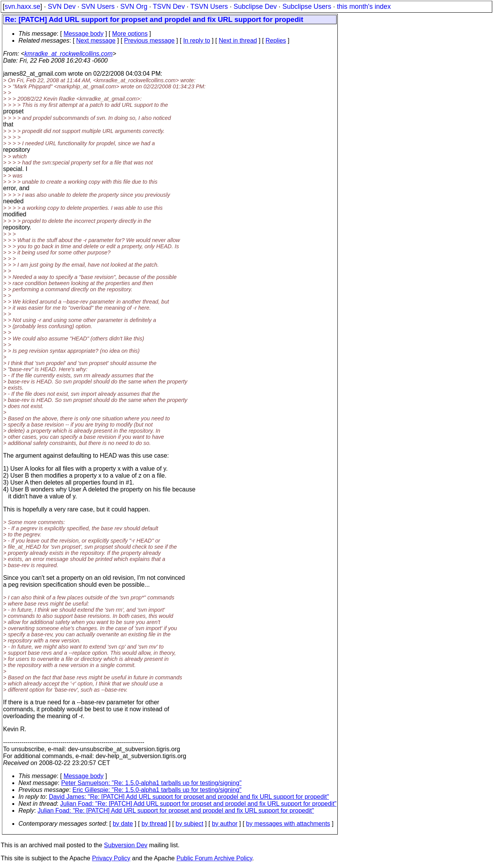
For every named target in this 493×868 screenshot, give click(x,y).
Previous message (149, 41)
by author (225, 824)
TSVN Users (209, 7)
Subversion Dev (126, 845)
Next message (96, 41)
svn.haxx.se (22, 7)
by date (123, 824)
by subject (189, 824)
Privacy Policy (111, 858)
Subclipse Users (307, 7)
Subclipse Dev (255, 7)
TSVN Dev (169, 7)
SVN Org (134, 7)
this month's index (364, 7)
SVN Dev (61, 7)
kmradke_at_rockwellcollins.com (69, 54)
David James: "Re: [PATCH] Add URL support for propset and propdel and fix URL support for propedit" (189, 797)
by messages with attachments (288, 824)
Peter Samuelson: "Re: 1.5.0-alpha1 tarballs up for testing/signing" (151, 783)
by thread (154, 824)
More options (130, 34)
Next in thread (238, 41)
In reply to (197, 41)
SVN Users (98, 7)
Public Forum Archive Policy (214, 858)
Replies (276, 41)
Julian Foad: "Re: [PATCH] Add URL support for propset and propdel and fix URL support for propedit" (198, 804)
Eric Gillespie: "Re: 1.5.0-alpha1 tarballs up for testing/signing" (157, 790)
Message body (83, 34)
